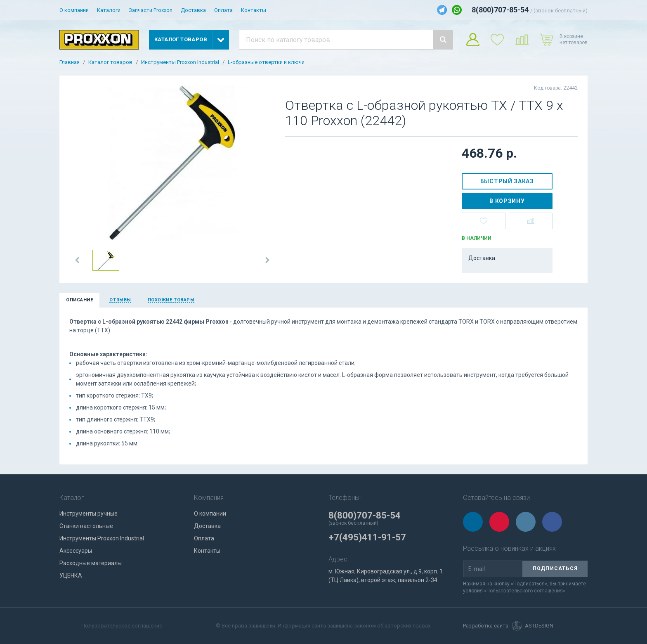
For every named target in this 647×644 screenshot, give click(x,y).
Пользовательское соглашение (122, 626)
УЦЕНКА (71, 575)
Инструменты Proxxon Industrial (180, 62)
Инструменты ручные (89, 514)
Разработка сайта (486, 626)
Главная (70, 62)
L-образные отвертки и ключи (266, 62)
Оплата (223, 10)
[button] (78, 260)
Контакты (254, 10)
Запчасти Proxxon (151, 10)
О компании (74, 10)
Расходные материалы (91, 563)
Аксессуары (76, 551)
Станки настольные (86, 526)
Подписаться (555, 568)
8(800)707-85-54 (500, 10)
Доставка (193, 10)
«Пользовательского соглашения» (525, 591)
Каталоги (109, 10)
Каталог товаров (110, 62)
